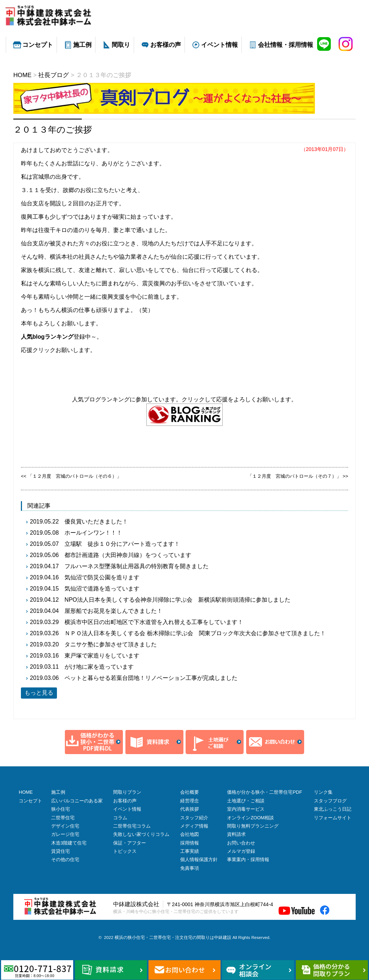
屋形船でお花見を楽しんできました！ (114, 611)
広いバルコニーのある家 (77, 801)
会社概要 (190, 792)
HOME (26, 792)
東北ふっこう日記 (333, 809)
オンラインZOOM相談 (250, 818)
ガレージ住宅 (65, 834)
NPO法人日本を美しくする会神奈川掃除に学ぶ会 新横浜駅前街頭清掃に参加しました (177, 600)
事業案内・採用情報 (248, 859)
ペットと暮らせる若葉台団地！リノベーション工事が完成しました (151, 678)
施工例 (82, 45)
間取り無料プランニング (253, 826)
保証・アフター (130, 843)
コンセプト (38, 45)
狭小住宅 (61, 809)
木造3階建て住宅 (69, 843)
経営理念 (190, 801)
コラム (120, 818)
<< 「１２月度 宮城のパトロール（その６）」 (71, 476)
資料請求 (236, 834)
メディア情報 (194, 826)
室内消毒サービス (246, 809)
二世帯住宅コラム (132, 826)
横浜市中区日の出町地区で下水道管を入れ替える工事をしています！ (154, 622)
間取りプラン (127, 792)
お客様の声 (166, 45)
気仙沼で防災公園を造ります (102, 577)
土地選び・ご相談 (246, 801)
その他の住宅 (65, 859)
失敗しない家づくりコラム (141, 834)
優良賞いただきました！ (96, 522)
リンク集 (323, 792)
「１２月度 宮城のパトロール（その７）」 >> (298, 476)
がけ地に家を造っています (99, 667)
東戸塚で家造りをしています (102, 656)
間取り (121, 45)
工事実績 (190, 851)
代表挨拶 (190, 809)
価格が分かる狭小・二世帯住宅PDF (264, 792)
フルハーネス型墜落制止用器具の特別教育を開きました (137, 566)
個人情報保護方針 (199, 859)
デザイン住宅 (65, 826)
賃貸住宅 (61, 851)
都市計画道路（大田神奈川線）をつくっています (128, 555)
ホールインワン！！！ (93, 533)
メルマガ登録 (241, 851)
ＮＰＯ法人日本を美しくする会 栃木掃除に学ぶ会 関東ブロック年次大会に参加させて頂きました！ (195, 633)
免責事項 (190, 868)
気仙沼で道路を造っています (102, 589)
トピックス (125, 851)
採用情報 (190, 843)
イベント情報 (219, 45)
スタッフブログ (330, 801)
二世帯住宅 (63, 818)
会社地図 (190, 834)
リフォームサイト (333, 818)
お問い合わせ (241, 843)
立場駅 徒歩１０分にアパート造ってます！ (122, 544)
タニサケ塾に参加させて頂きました (111, 644)
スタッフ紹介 (194, 818)
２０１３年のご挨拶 (53, 130)
